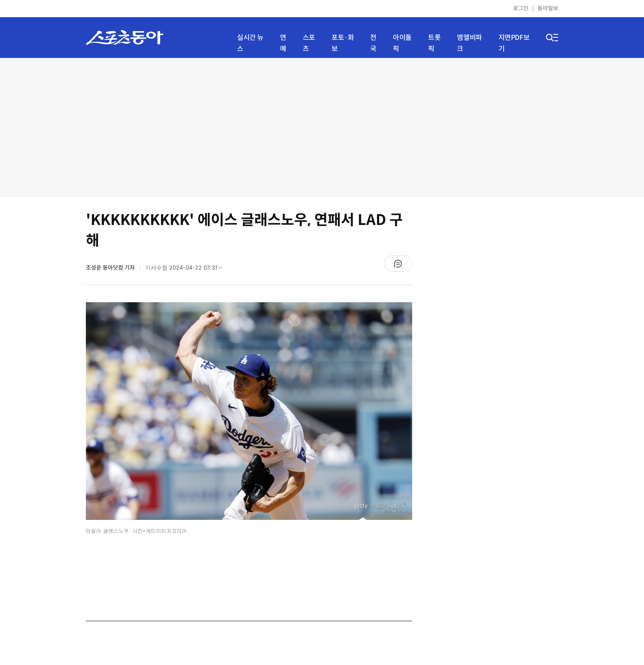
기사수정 (186, 270)
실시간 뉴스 (250, 43)
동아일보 (548, 8)
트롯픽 (434, 43)
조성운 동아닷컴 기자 (111, 268)
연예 (283, 43)
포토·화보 (343, 43)
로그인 (521, 8)
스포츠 (309, 43)
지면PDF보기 (514, 43)
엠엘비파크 (469, 43)
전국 (373, 43)
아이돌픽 (402, 43)
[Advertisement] (322, 127)
